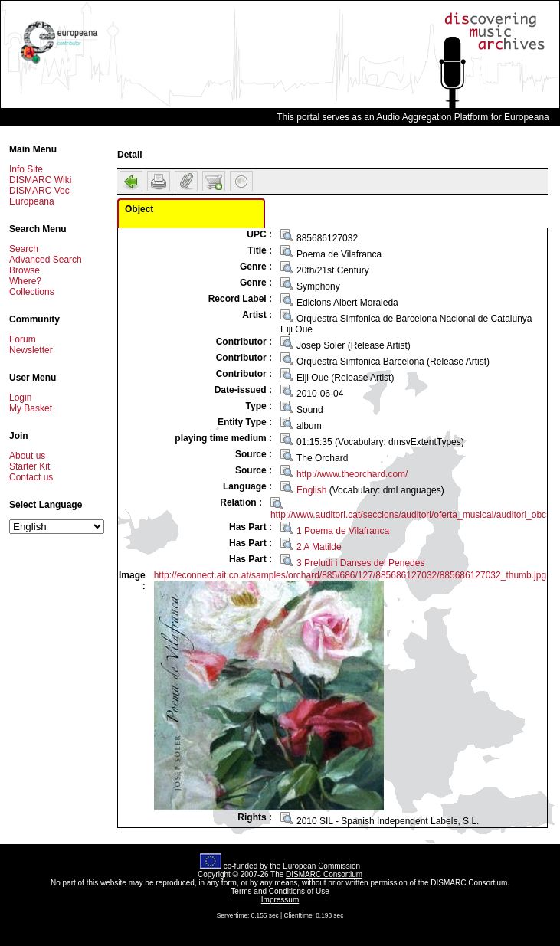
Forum (23, 339)
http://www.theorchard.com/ (352, 474)
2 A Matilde (319, 547)
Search (24, 249)
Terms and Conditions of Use (280, 891)
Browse (25, 270)
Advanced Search (46, 260)
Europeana (32, 201)
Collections (32, 292)
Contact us (31, 477)
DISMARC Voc (39, 191)
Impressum (280, 900)
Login (20, 398)
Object (139, 209)
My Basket (31, 408)
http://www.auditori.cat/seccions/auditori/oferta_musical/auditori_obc (408, 515)
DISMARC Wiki (40, 180)
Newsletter (31, 350)
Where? (25, 281)
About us (27, 456)
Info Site (26, 169)
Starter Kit (29, 466)
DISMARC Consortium (324, 874)
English (311, 490)
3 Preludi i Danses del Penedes (360, 563)
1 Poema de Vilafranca (343, 531)
